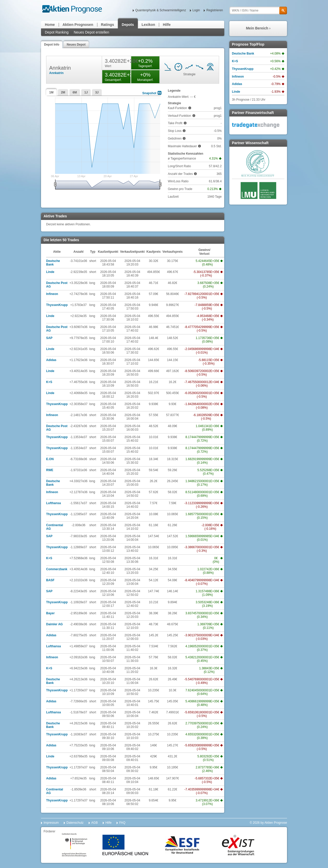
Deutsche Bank (53, 263)
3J (97, 92)
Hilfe (167, 25)
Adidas (51, 360)
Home (50, 25)
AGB (94, 823)
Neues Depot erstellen (92, 32)
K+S (49, 382)
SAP (49, 338)
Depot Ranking (57, 32)
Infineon (52, 294)
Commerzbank (57, 569)
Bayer (50, 613)
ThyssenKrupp (57, 305)
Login (196, 10)
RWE (50, 470)
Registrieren (215, 10)
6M (75, 92)
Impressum (51, 823)
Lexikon (148, 25)
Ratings (107, 25)
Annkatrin (56, 73)
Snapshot (149, 93)
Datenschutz (75, 823)
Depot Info (52, 45)
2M (63, 92)
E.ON (50, 459)
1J (86, 92)
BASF (50, 580)
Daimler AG (54, 624)
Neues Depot (76, 45)
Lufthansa (53, 503)
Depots (128, 25)
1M (51, 92)
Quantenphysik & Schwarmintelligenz (161, 10)
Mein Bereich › (258, 28)
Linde (50, 272)
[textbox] (258, 10)
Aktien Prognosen (78, 25)
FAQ (122, 823)
